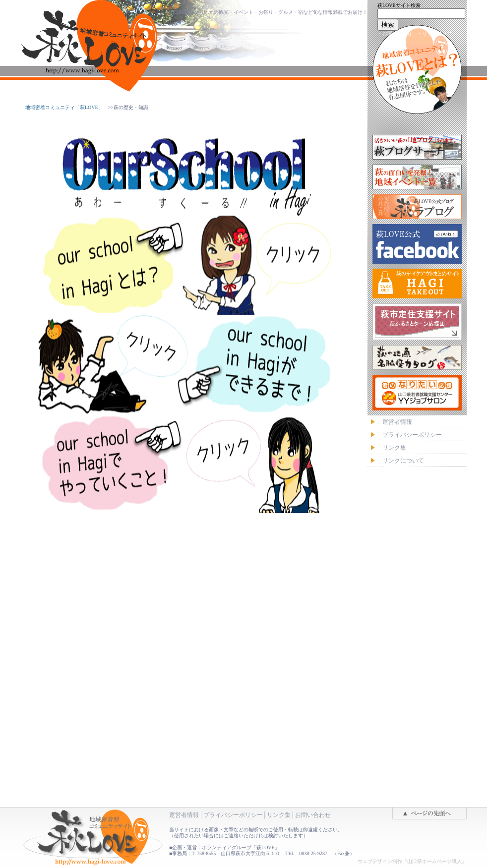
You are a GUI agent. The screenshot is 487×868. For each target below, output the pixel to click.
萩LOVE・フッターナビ (243, 681)
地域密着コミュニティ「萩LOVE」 (64, 107)
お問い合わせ (313, 815)
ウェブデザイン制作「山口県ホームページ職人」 (412, 861)
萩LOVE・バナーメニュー (417, 333)
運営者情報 (184, 815)
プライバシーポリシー (233, 815)
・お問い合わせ (395, 33)
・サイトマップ (434, 33)
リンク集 (279, 815)
